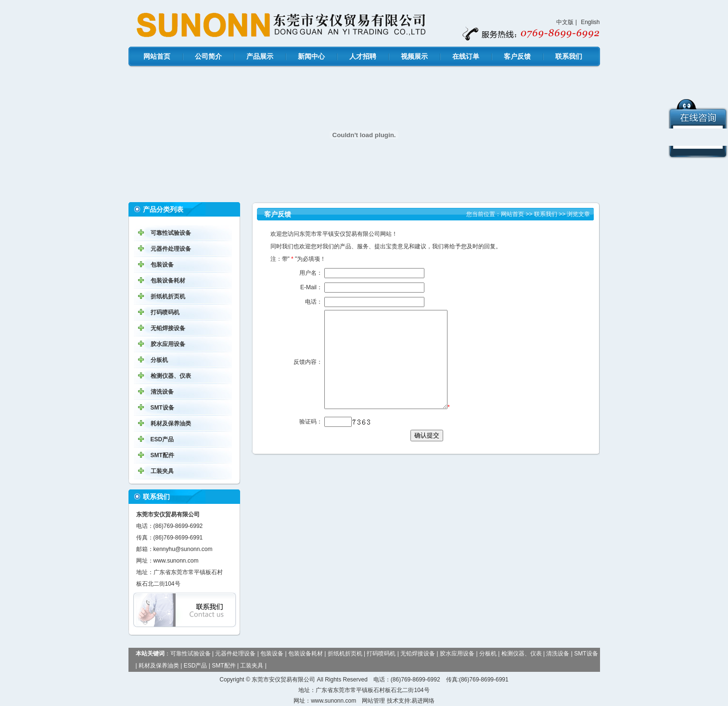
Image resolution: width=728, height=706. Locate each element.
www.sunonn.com (176, 561)
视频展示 (414, 56)
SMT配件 (162, 455)
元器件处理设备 (171, 249)
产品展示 (260, 56)
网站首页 (157, 56)
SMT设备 (162, 408)
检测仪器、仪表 (171, 376)
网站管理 (373, 701)
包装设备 (162, 265)
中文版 (565, 22)
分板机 (159, 360)
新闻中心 (311, 56)
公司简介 (208, 56)
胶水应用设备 (168, 344)
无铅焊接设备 (168, 328)
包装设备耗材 (168, 281)
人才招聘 (363, 56)
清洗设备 (162, 392)
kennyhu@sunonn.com (183, 549)
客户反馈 (517, 56)
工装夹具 (162, 471)
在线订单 (466, 56)
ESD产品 (162, 439)
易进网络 (423, 701)
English (590, 22)
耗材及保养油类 (171, 424)
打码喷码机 (165, 312)
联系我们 (569, 56)
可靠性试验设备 (171, 233)
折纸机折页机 (168, 296)
